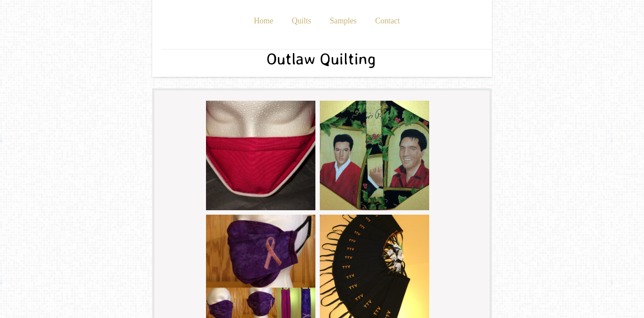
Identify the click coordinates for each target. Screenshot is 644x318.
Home (263, 21)
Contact (388, 21)
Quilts (301, 21)
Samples (343, 21)
